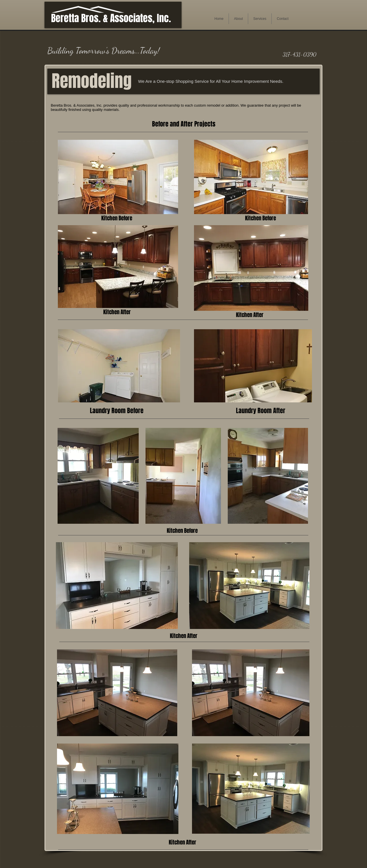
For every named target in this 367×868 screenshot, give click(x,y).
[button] (238, 19)
